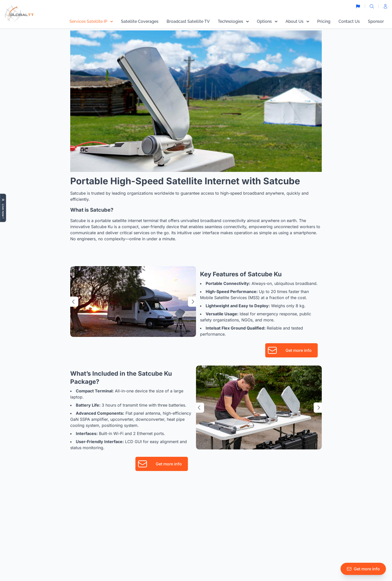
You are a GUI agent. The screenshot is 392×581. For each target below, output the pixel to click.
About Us (297, 21)
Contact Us (349, 21)
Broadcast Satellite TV (188, 21)
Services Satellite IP (91, 21)
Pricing (324, 21)
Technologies (233, 21)
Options (267, 21)
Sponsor (376, 21)
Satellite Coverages (140, 21)
